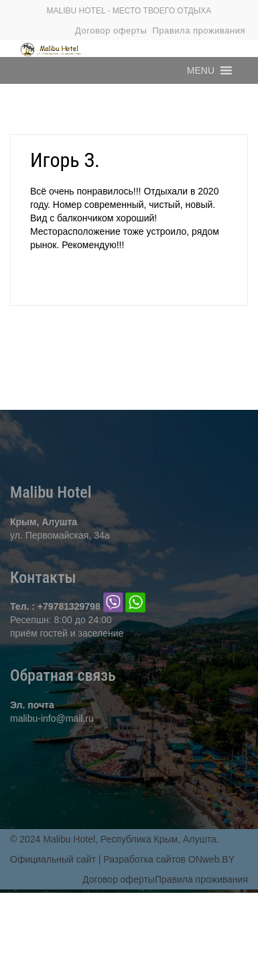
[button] (201, 70)
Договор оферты (111, 31)
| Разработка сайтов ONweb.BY (167, 859)
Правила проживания (199, 31)
